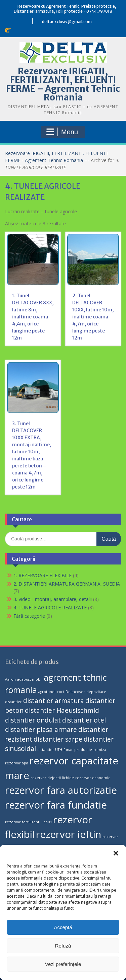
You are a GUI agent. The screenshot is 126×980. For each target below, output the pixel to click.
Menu (62, 132)
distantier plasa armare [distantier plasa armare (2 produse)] (41, 730)
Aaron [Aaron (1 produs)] (10, 679)
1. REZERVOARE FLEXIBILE (43, 575)
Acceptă (63, 927)
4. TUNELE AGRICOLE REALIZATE (50, 608)
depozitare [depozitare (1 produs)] (96, 692)
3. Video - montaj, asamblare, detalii (53, 599)
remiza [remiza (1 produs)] (100, 750)
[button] (116, 853)
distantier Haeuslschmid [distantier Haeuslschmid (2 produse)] (62, 710)
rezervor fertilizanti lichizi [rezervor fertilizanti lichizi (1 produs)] (28, 822)
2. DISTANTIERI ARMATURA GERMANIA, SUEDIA (67, 584)
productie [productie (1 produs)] (83, 750)
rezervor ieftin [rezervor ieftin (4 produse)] (69, 834)
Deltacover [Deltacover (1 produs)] (75, 692)
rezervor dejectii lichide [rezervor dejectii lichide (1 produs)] (52, 778)
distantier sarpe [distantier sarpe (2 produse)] (58, 739)
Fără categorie (29, 616)
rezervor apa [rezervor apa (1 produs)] (17, 763)
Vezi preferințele (63, 964)
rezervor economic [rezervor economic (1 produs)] (93, 778)
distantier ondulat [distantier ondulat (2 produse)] (33, 720)
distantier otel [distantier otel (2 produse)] (84, 720)
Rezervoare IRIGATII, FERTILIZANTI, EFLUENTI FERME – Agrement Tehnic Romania (63, 84)
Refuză (63, 946)
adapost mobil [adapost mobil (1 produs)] (30, 679)
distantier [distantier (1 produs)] (13, 702)
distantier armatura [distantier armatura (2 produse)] (54, 701)
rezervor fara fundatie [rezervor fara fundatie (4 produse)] (56, 805)
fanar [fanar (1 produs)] (68, 750)
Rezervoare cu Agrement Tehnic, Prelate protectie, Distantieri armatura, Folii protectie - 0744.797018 (65, 9)
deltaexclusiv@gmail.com (67, 22)
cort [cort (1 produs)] (60, 692)
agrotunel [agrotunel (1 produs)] (47, 692)
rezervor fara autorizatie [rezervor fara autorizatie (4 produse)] (61, 790)
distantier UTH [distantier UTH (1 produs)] (50, 750)
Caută (109, 539)
